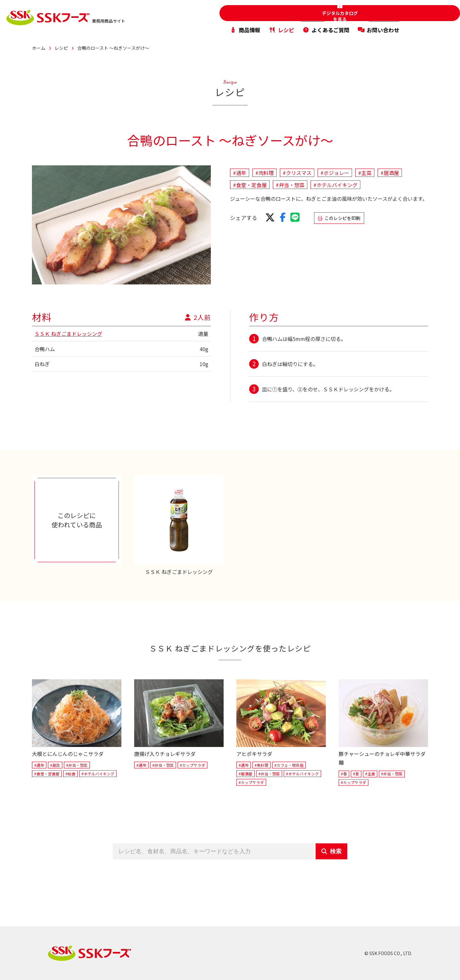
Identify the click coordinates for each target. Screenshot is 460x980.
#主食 (370, 774)
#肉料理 (264, 173)
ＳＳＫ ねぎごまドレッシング (68, 334)
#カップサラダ (192, 765)
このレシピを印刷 (339, 218)
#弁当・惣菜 (290, 185)
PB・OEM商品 (375, 12)
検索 (331, 851)
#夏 (356, 774)
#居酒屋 (390, 173)
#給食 (70, 774)
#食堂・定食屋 (250, 185)
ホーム (39, 48)
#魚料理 (261, 765)
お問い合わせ (379, 27)
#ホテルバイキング (335, 185)
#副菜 (55, 765)
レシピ (281, 27)
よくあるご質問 (326, 27)
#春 (344, 774)
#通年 (240, 173)
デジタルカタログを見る (434, 18)
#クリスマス (297, 173)
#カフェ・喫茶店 (289, 765)
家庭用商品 (283, 12)
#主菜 (365, 173)
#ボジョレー (335, 173)
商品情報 (245, 27)
